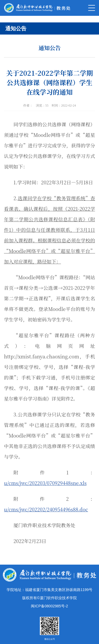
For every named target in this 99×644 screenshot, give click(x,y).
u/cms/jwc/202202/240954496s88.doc (46, 509)
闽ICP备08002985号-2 (49, 606)
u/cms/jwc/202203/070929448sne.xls (45, 483)
